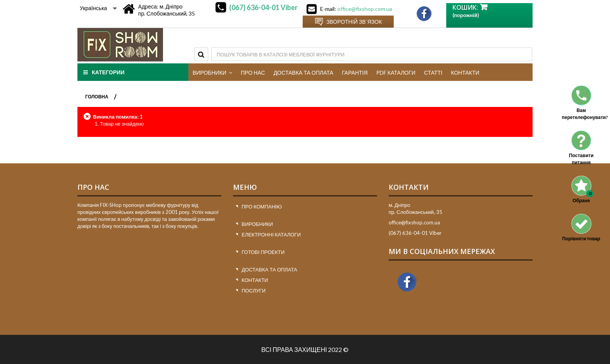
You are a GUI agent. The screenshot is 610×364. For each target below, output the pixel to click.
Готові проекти (263, 252)
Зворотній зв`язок (354, 22)
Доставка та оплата (269, 269)
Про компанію (262, 206)
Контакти (255, 280)
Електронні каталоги (271, 234)
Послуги (254, 290)
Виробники (257, 224)
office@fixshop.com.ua (365, 9)
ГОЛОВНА (97, 97)
